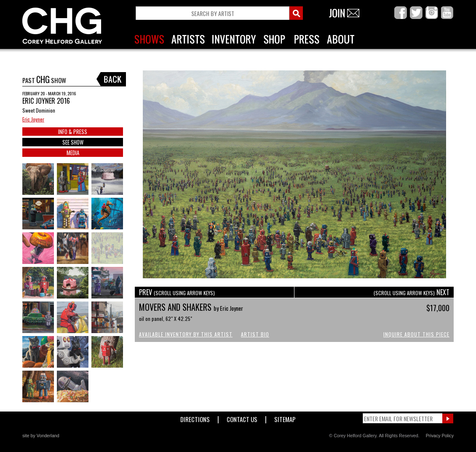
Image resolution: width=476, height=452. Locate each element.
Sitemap (285, 418)
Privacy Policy (440, 436)
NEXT (412, 292)
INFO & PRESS (73, 132)
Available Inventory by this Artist (186, 334)
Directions (195, 418)
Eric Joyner (33, 119)
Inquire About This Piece (416, 334)
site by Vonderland (41, 436)
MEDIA (73, 153)
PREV (177, 292)
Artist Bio (255, 334)
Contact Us (242, 418)
